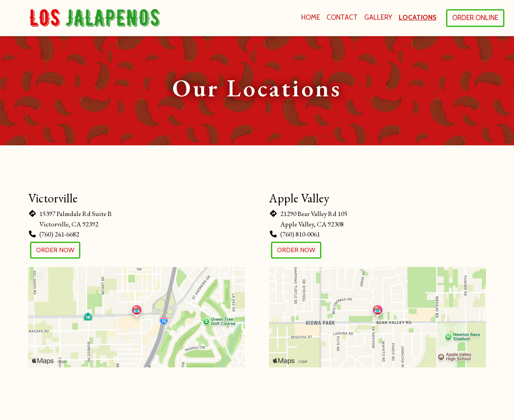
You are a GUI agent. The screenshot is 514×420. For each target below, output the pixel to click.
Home (311, 17)
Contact (342, 17)
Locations (418, 17)
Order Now (55, 250)
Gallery (378, 17)
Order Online (475, 18)
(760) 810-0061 (300, 234)
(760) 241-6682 (59, 234)
